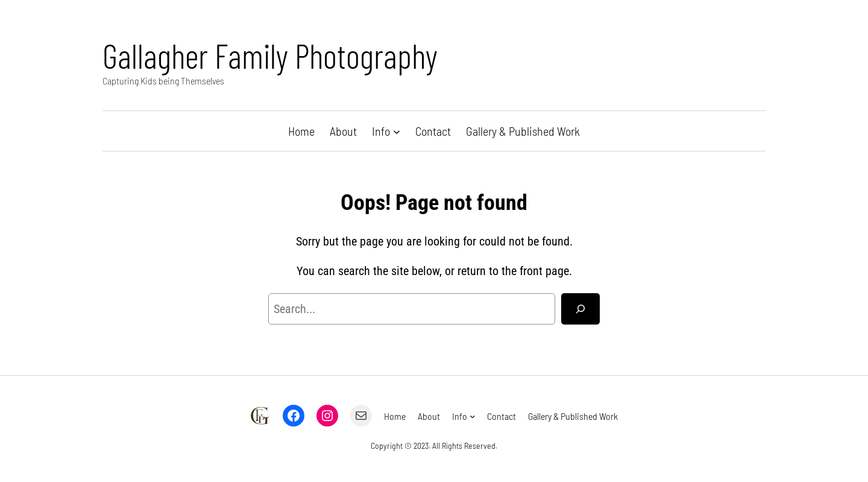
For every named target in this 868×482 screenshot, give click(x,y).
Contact (433, 131)
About (343, 131)
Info (381, 131)
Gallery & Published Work (523, 131)
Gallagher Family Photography (270, 55)
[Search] (580, 309)
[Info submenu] (397, 131)
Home (301, 131)
